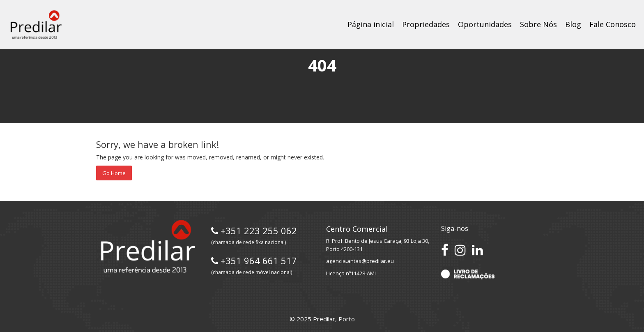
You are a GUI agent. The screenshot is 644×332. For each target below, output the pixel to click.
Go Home (114, 173)
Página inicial (371, 24)
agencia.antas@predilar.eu (360, 261)
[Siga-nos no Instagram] (460, 250)
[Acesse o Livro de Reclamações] (468, 274)
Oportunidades (485, 24)
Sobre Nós (538, 24)
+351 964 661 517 (254, 265)
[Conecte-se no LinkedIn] (477, 250)
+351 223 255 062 (254, 235)
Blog (573, 24)
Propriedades (426, 24)
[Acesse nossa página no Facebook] (445, 250)
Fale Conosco (613, 24)
